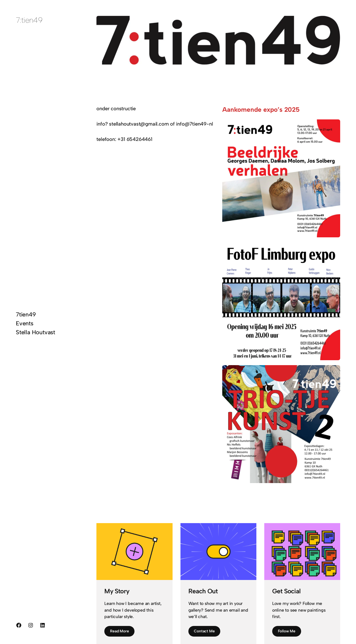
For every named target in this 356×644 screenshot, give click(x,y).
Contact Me (204, 631)
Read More (119, 631)
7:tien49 (29, 20)
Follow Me (287, 631)
